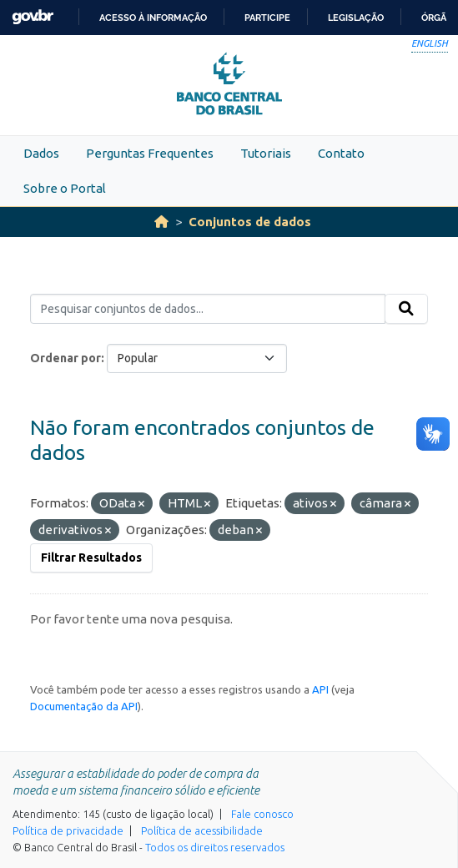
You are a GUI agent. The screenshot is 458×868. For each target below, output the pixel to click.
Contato (341, 153)
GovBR (33, 17)
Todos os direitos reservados (215, 847)
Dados (41, 153)
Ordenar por (65, 358)
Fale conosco (262, 814)
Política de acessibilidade (202, 830)
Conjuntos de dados (250, 222)
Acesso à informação (153, 18)
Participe (267, 18)
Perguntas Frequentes (150, 153)
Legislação (356, 18)
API (320, 689)
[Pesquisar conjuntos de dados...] (208, 309)
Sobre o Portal (65, 188)
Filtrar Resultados (91, 558)
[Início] (161, 222)
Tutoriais (266, 153)
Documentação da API (84, 706)
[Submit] (406, 309)
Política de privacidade (68, 830)
